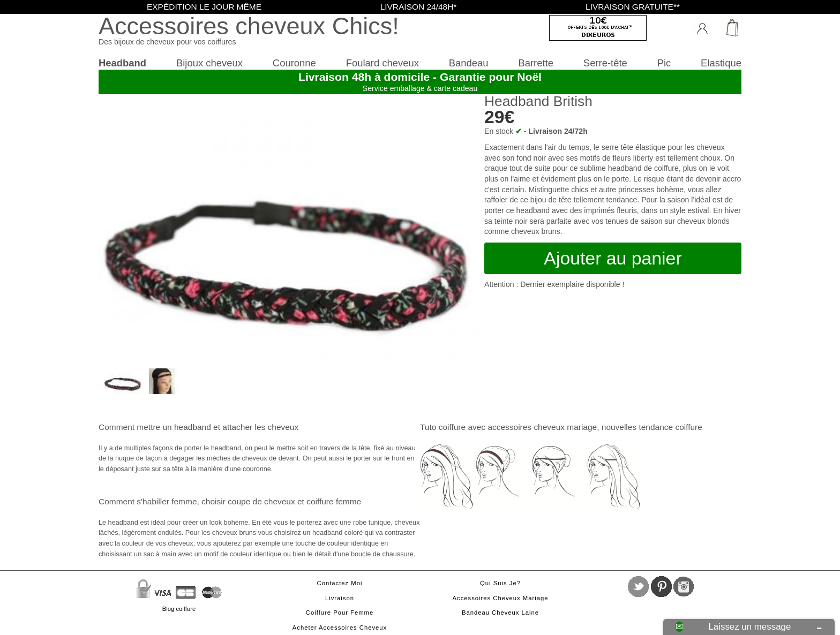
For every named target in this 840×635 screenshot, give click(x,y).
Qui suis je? (500, 583)
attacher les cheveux (260, 427)
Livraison (340, 598)
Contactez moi (340, 583)
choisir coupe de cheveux (248, 501)
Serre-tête (605, 63)
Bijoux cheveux (209, 63)
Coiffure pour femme (340, 613)
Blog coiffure (179, 609)
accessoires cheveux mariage (542, 427)
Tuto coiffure (443, 427)
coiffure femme (334, 501)
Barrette (536, 63)
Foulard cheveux (382, 63)
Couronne (294, 63)
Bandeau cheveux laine (500, 613)
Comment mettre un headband (155, 427)
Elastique (721, 63)
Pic (664, 63)
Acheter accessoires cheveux (340, 628)
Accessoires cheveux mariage (501, 598)
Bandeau (469, 63)
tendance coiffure (670, 427)
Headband (122, 63)
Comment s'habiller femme (148, 501)
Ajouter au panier (613, 258)
